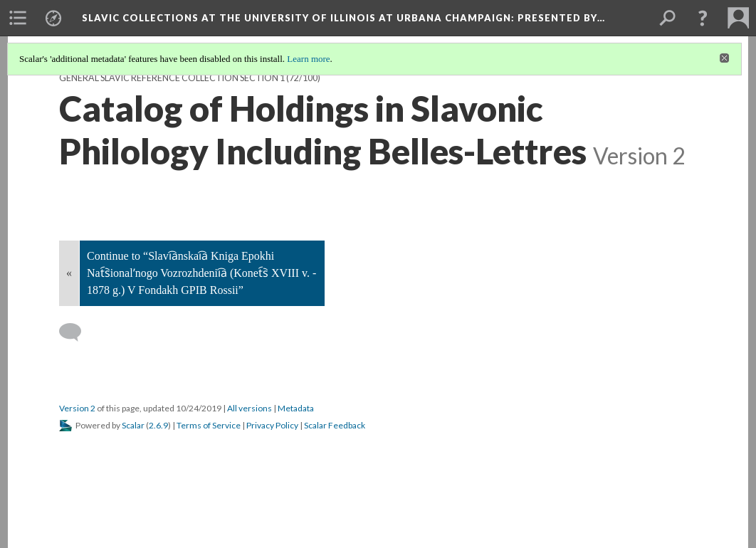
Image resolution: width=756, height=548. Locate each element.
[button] (703, 18)
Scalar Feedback (335, 425)
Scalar (133, 425)
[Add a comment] (77, 332)
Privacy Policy (272, 425)
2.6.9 (158, 425)
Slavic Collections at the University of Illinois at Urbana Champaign (343, 18)
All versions (250, 408)
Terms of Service (209, 425)
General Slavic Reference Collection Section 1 (172, 78)
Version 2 (77, 408)
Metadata (296, 408)
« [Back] (69, 273)
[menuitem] (18, 18)
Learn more (308, 59)
